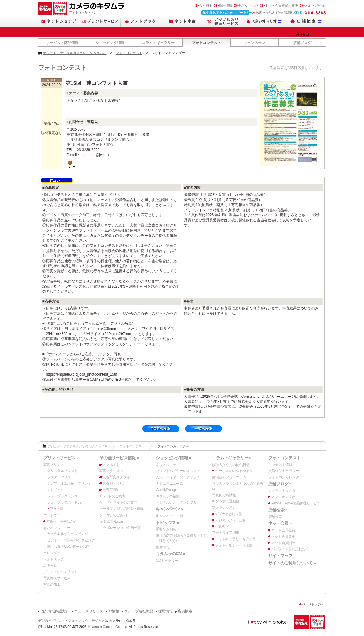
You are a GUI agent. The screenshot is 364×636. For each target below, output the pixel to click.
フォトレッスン (224, 507)
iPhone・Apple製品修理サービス (296, 503)
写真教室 (222, 527)
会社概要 (206, 5)
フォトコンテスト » (286, 458)
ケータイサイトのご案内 (118, 502)
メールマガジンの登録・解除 (122, 509)
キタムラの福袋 (168, 496)
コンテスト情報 (280, 465)
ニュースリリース (89, 611)
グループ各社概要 (139, 611)
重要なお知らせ (168, 529)
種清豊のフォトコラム (229, 477)
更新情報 (163, 547)
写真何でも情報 (224, 495)
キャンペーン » (169, 509)
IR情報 (114, 611)
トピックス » (167, 523)
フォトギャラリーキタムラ (235, 539)
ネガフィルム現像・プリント (69, 484)
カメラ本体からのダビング (67, 534)
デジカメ (98, 621)
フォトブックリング (62, 496)
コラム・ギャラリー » (232, 458)
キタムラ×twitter (111, 521)
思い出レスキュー (57, 528)
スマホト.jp (111, 465)
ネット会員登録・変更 (282, 5)
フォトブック (54, 490)
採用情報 (225, 5)
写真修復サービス (57, 578)
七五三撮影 (111, 490)
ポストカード (54, 515)
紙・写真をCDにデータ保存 (68, 547)
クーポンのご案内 (113, 515)
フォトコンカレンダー (285, 477)
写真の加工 (52, 584)
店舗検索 (275, 517)
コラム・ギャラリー (158, 43)
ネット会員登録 (283, 530)
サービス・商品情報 (62, 43)
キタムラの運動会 (225, 501)
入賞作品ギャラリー (284, 471)
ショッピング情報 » (173, 458)
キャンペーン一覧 (169, 516)
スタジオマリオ (114, 484)
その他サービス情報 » (119, 458)
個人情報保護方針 (55, 611)
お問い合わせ (249, 5)
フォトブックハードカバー (67, 502)
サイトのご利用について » (292, 563)
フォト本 (57, 509)
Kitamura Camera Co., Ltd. (108, 627)
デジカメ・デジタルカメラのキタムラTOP (75, 53)
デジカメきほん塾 (229, 514)
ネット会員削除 (283, 543)
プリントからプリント (60, 572)
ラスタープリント (61, 477)
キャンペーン (254, 43)
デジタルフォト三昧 (230, 520)
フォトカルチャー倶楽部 (234, 545)
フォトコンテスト (206, 43)
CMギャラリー (167, 561)
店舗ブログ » (280, 484)
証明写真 (50, 565)
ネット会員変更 (283, 537)
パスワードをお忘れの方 (290, 549)
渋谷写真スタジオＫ (118, 477)
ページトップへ (313, 604)
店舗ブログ (302, 43)
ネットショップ (168, 465)
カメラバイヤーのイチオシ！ (178, 477)
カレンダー (52, 553)
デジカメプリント (52, 621)
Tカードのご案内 (112, 496)
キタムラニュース (169, 484)
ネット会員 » (280, 523)
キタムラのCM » (170, 554)
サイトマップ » (282, 556)
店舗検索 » (278, 510)
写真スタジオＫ (111, 471)
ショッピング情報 (110, 43)
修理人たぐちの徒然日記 (231, 465)
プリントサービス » (61, 458)
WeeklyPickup (166, 490)
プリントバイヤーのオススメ (178, 471)
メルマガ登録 (315, 5)
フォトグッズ (54, 559)
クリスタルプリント (62, 471)
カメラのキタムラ (282, 491)
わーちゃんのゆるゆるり (234, 471)
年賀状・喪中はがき (62, 521)
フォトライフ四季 (225, 533)
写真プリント (54, 465)
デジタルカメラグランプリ (176, 502)
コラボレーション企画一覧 (120, 528)
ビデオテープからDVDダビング (71, 540)
